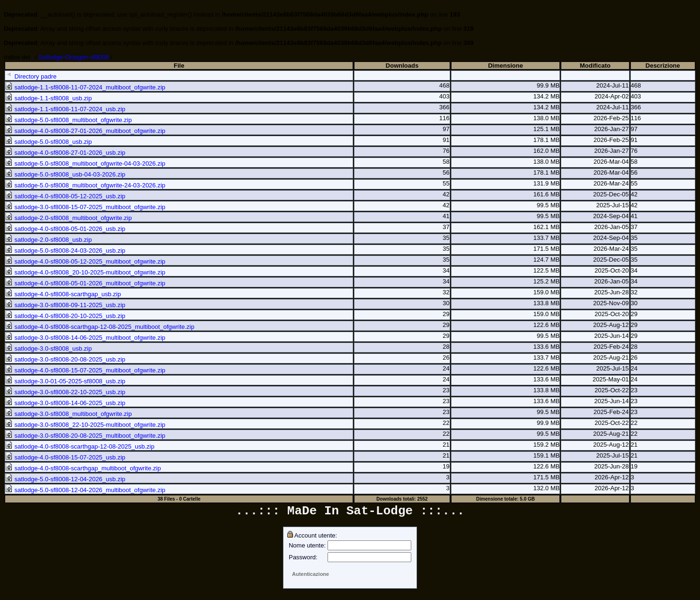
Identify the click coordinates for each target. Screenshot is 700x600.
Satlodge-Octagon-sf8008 (74, 57)
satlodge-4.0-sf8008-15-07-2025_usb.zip (65, 457)
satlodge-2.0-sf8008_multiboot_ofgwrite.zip (68, 218)
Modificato (595, 66)
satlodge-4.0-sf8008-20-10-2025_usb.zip (65, 316)
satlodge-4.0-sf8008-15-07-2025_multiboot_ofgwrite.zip (85, 370)
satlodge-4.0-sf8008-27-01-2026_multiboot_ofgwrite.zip (85, 131)
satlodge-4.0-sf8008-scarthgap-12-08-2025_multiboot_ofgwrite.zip (100, 327)
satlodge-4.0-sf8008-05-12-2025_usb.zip (65, 196)
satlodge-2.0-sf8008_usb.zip (49, 240)
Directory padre (31, 76)
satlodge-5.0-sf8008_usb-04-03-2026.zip (65, 174)
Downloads (402, 66)
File (179, 66)
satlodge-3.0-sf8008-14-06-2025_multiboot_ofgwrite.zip (85, 338)
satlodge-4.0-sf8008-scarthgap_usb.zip (63, 294)
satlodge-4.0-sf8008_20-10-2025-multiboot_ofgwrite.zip (85, 272)
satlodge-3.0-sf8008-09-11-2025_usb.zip (65, 305)
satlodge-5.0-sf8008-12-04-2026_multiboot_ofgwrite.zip (85, 490)
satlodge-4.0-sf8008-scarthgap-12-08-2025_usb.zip (80, 446)
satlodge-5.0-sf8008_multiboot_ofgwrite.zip (68, 120)
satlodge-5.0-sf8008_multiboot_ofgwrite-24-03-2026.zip (85, 185)
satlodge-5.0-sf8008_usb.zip (49, 142)
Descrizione (663, 66)
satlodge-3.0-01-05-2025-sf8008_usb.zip (65, 381)
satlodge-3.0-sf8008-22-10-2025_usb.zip (65, 392)
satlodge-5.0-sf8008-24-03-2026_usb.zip (65, 251)
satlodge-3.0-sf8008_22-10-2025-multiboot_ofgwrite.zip (85, 425)
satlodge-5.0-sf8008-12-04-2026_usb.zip (65, 479)
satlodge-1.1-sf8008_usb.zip (49, 98)
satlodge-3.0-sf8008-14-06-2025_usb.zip (65, 403)
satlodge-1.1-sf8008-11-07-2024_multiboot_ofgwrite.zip (85, 87)
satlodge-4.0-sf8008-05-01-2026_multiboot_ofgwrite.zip (85, 283)
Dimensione (505, 66)
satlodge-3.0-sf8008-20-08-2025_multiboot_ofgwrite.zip (85, 436)
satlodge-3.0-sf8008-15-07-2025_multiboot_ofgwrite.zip (85, 207)
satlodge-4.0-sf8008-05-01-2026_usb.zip (65, 229)
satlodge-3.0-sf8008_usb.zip (49, 349)
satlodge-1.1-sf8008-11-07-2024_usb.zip (65, 109)
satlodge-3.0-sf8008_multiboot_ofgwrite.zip (68, 414)
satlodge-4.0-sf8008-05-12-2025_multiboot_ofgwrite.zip (85, 261)
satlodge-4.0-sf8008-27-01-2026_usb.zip (65, 153)
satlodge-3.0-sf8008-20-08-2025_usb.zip (65, 359)
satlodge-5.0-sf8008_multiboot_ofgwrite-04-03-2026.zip (85, 163)
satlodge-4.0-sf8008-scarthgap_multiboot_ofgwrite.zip (83, 468)
